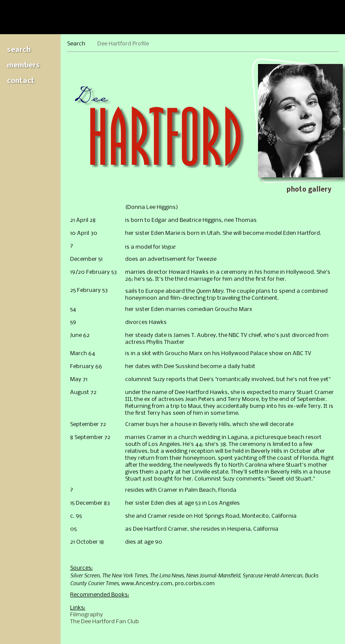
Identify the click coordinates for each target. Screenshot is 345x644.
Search (19, 50)
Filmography (87, 615)
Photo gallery (309, 190)
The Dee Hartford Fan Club (105, 622)
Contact (21, 81)
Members (23, 66)
